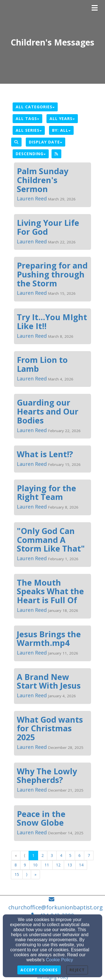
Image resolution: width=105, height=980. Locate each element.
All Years (62, 118)
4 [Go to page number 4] (61, 855)
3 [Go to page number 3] (52, 855)
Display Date (46, 142)
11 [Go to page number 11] (47, 865)
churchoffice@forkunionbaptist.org (56, 907)
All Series (29, 130)
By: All (61, 130)
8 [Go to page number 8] (16, 865)
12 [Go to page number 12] (58, 865)
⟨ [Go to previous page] (25, 855)
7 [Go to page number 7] (89, 855)
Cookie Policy (60, 960)
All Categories (35, 107)
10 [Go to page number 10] (35, 865)
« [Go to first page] (16, 855)
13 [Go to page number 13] (70, 865)
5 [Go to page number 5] (70, 855)
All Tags (27, 118)
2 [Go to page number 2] (43, 855)
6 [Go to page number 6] (80, 855)
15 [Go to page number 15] (17, 874)
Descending (31, 154)
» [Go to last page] (35, 874)
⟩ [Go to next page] (27, 874)
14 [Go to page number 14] (81, 865)
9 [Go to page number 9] (25, 865)
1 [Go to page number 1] (33, 855)
